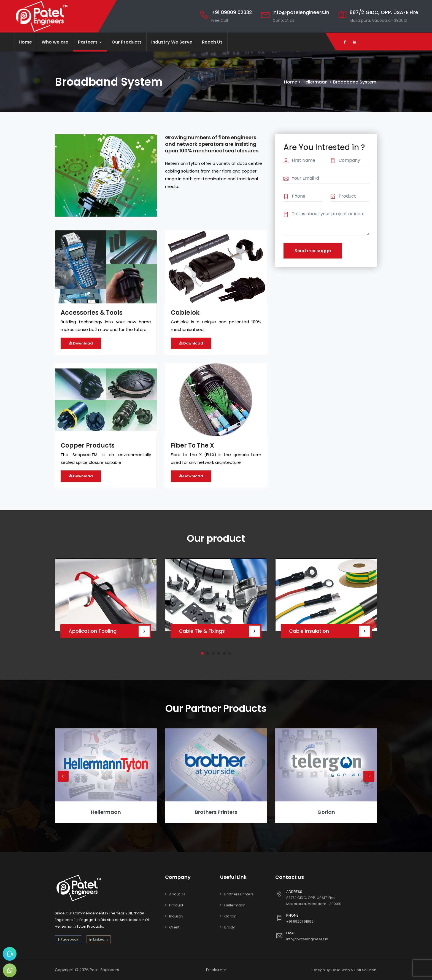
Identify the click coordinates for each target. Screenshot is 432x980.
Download (81, 343)
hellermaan (106, 812)
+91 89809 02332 (232, 12)
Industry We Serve (172, 42)
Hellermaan (315, 82)
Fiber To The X (192, 445)
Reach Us (212, 42)
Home (25, 42)
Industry (176, 916)
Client (174, 927)
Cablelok (185, 313)
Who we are (55, 42)
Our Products (127, 42)
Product (176, 905)
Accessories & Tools (92, 313)
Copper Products (88, 445)
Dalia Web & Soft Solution (354, 970)
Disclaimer (216, 970)
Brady (229, 927)
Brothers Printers (216, 812)
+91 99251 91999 (300, 921)
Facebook (68, 939)
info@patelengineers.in (301, 12)
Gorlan (326, 812)
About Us (177, 894)
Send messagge (313, 251)
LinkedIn (99, 939)
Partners (90, 42)
